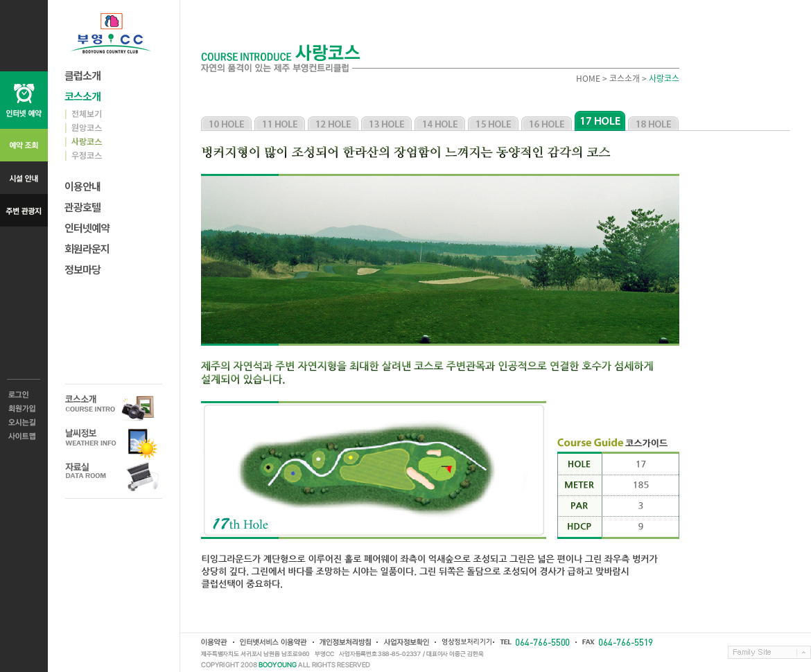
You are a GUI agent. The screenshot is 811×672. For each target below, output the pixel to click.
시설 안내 (24, 178)
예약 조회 (24, 145)
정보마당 (82, 269)
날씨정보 (114, 442)
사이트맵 (24, 436)
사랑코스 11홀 (280, 121)
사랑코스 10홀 (226, 121)
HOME (588, 78)
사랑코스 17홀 (600, 121)
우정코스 (83, 155)
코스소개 (82, 96)
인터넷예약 (87, 228)
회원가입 (24, 409)
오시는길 (24, 423)
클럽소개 (82, 75)
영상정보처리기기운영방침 (464, 642)
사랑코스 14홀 (440, 121)
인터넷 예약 (24, 100)
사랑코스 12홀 (333, 121)
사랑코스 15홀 (493, 121)
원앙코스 (83, 127)
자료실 (114, 476)
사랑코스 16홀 (547, 121)
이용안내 (82, 186)
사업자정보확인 (405, 642)
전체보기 (83, 113)
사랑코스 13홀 (386, 121)
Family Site (769, 652)
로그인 (24, 395)
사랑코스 (83, 141)
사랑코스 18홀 (653, 121)
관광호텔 (82, 207)
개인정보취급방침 (345, 642)
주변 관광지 (24, 210)
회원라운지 (87, 248)
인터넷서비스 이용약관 (273, 642)
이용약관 (214, 642)
